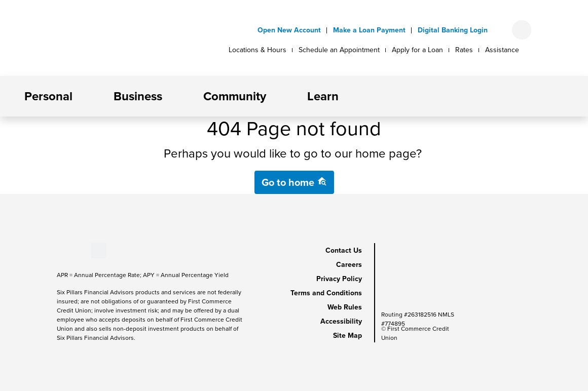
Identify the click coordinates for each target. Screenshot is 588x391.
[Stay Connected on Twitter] (99, 250)
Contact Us (344, 250)
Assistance (502, 50)
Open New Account (289, 30)
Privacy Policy (339, 279)
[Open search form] (522, 30)
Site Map (347, 336)
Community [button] (235, 96)
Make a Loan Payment (369, 30)
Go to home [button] (294, 182)
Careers (349, 265)
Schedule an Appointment (339, 50)
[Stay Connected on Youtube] (66, 250)
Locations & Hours (258, 50)
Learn (323, 96)
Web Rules (345, 307)
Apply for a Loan (417, 50)
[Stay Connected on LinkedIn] (74, 250)
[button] (81, 96)
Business (138, 96)
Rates (464, 50)
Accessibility (341, 321)
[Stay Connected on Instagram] (83, 250)
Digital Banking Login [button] (453, 30)
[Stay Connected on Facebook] (57, 250)
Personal (48, 96)
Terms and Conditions (326, 293)
